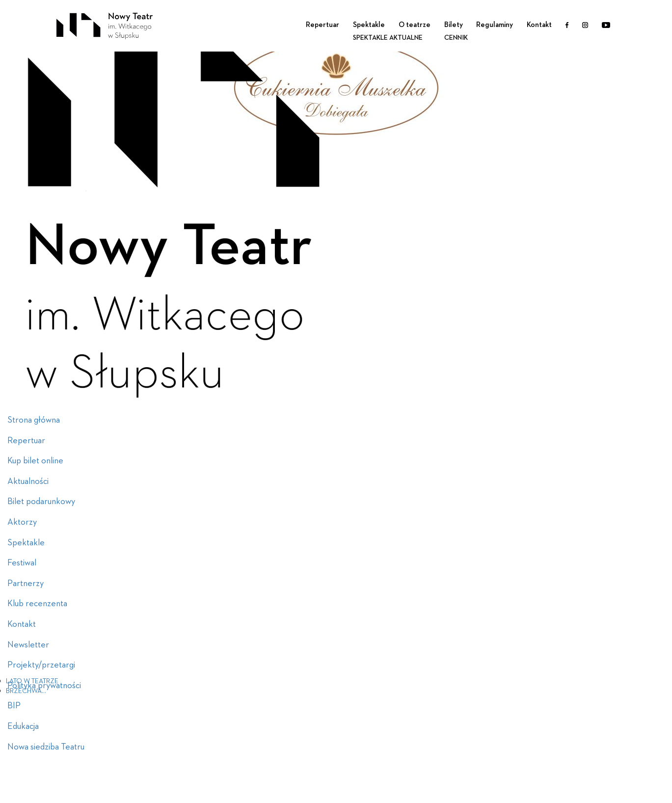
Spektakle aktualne (388, 38)
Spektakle (369, 25)
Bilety (454, 25)
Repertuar (323, 25)
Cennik (456, 38)
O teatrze (415, 25)
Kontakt (539, 25)
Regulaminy (495, 25)
